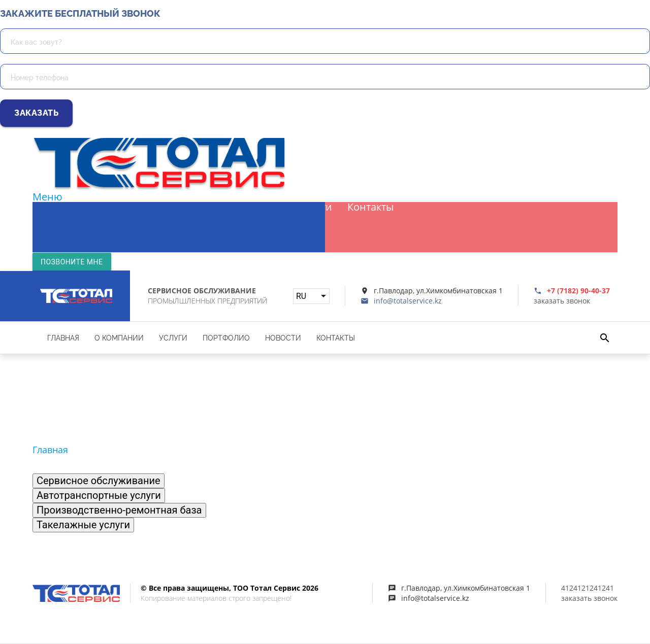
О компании (125, 207)
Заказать (36, 113)
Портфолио (247, 207)
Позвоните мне (72, 262)
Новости (311, 207)
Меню (47, 197)
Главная (60, 207)
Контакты (370, 207)
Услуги (188, 207)
